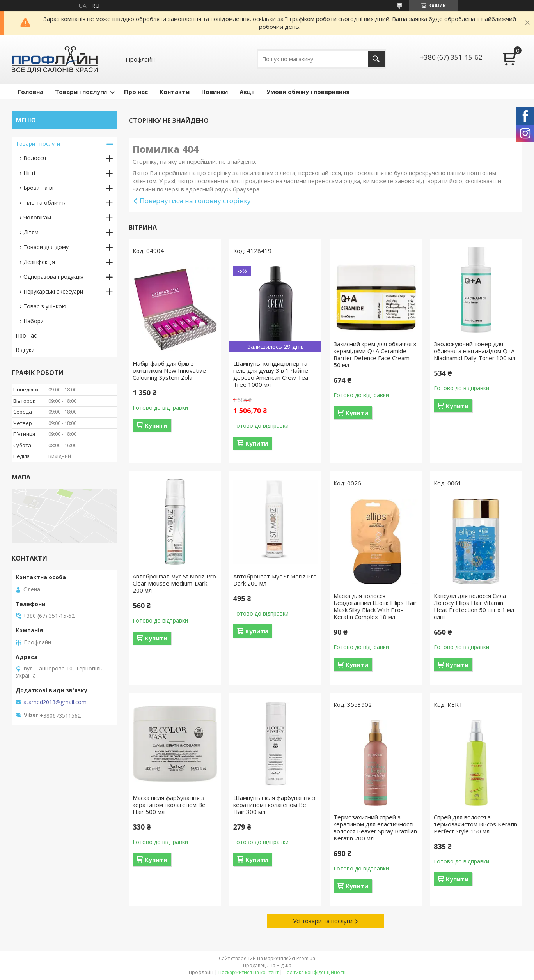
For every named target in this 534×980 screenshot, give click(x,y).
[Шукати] (376, 59)
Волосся (35, 158)
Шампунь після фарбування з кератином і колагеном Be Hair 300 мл (274, 805)
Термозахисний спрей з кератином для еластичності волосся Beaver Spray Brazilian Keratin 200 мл (375, 828)
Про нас (136, 92)
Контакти (175, 92)
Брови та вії (39, 188)
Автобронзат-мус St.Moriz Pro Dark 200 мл (275, 580)
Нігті (29, 173)
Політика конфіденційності (315, 972)
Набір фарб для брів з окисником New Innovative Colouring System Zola (169, 370)
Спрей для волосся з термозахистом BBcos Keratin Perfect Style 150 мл (475, 824)
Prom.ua (306, 958)
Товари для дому (46, 247)
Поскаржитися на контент (248, 972)
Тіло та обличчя (45, 203)
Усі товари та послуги (323, 921)
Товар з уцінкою (45, 306)
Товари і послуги (81, 92)
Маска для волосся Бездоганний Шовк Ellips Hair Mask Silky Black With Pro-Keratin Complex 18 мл (375, 606)
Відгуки (25, 350)
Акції (247, 92)
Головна (30, 92)
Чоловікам (37, 217)
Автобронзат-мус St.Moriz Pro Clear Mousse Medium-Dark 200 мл (174, 583)
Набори (34, 321)
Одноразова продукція (53, 277)
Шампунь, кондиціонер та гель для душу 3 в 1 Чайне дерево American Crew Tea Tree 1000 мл (271, 374)
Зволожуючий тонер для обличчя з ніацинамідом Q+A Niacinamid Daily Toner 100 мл (475, 351)
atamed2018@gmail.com (55, 702)
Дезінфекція (39, 262)
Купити (156, 425)
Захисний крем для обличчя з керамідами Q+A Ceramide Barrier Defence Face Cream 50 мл (375, 354)
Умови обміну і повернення (308, 92)
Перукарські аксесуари (53, 291)
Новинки (215, 92)
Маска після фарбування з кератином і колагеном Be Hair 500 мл (169, 805)
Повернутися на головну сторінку (195, 201)
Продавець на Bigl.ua (267, 965)
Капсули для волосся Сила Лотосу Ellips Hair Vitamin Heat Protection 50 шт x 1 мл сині (474, 606)
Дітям (31, 232)
